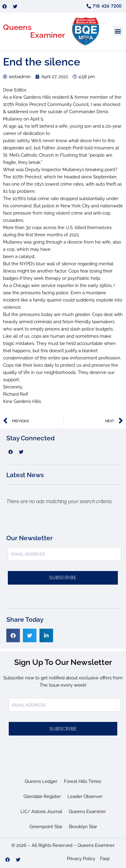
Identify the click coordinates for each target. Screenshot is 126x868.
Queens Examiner (87, 812)
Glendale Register (42, 796)
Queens (17, 27)
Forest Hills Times (82, 781)
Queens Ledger (41, 781)
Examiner (48, 35)
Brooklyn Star (83, 827)
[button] (118, 31)
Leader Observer (85, 796)
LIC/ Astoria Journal (41, 812)
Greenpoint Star (46, 827)
